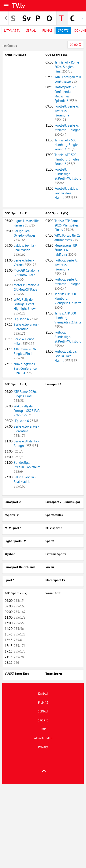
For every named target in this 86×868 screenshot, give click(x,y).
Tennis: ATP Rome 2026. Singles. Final (67, 67)
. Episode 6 (26, 319)
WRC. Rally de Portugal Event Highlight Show (25, 306)
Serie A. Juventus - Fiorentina (26, 329)
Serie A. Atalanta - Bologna (26, 443)
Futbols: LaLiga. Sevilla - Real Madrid (66, 356)
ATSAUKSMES (43, 738)
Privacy (43, 747)
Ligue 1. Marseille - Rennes (27, 223)
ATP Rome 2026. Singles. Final (25, 354)
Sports (63, 31)
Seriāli (31, 31)
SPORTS (43, 720)
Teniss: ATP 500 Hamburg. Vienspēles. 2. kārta (68, 301)
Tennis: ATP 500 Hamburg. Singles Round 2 (67, 145)
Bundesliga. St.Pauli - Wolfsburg (27, 467)
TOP (43, 729)
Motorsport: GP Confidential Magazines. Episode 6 (66, 94)
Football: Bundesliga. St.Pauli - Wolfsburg (68, 176)
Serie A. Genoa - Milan (25, 341)
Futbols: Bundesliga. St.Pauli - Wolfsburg (68, 339)
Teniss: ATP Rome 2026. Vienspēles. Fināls (67, 225)
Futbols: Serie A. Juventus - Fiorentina (66, 267)
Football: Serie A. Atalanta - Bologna (67, 130)
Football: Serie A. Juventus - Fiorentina (66, 113)
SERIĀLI (43, 711)
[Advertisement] (42, 826)
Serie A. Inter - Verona (25, 263)
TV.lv (18, 5)
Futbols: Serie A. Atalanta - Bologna (67, 284)
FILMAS (43, 703)
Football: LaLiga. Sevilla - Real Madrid (66, 193)
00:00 (76, 45)
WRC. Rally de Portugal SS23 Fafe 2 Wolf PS (27, 411)
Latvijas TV (12, 31)
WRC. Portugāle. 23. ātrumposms (68, 238)
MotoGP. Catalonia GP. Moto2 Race (26, 275)
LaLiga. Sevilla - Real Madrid (25, 250)
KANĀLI (43, 694)
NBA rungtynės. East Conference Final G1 (25, 368)
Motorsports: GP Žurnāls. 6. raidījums (66, 250)
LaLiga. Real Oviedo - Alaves (25, 235)
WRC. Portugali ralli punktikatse (68, 79)
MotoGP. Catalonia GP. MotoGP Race (26, 289)
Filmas (47, 31)
